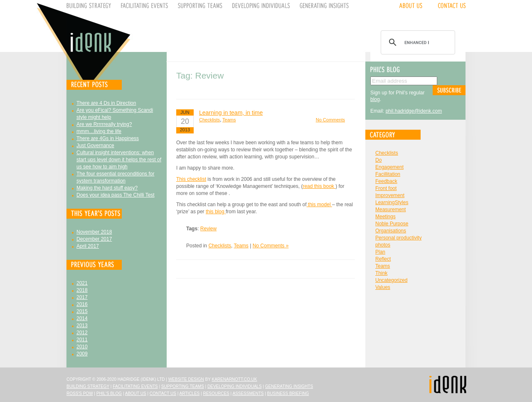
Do (378, 160)
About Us (136, 393)
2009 (82, 354)
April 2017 (88, 246)
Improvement (390, 195)
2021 (82, 283)
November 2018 (94, 232)
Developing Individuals (235, 386)
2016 (82, 304)
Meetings (385, 217)
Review (208, 229)
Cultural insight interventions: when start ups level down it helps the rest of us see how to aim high (119, 160)
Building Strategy (88, 386)
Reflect (383, 259)
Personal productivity (398, 238)
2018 (82, 290)
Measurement (390, 210)
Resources (216, 393)
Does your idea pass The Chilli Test (116, 195)
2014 (82, 318)
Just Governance (95, 146)
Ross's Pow (80, 393)
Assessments (248, 393)
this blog (216, 212)
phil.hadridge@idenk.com (414, 111)
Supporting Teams (183, 386)
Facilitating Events (135, 386)
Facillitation (388, 174)
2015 (82, 311)
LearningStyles (392, 202)
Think (381, 273)
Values (383, 287)
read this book (319, 186)
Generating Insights (289, 386)
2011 (82, 340)
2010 (82, 347)
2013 (82, 326)
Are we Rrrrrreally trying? (104, 124)
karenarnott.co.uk (235, 379)
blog (375, 99)
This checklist (191, 179)
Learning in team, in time (231, 113)
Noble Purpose (392, 224)
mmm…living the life (99, 131)
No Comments (330, 120)
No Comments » (271, 246)
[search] (417, 42)
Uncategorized (391, 280)
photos (383, 245)
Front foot (386, 188)
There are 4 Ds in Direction (106, 103)
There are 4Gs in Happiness (108, 138)
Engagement (389, 167)
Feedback (386, 181)
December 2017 (94, 239)
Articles (190, 393)
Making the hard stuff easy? (107, 188)
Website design (186, 379)
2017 (82, 297)
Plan (380, 252)
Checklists (209, 120)
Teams (229, 120)
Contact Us (163, 393)
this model (319, 205)
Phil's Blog (109, 393)
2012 (82, 333)
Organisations (391, 231)
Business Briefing (288, 393)
